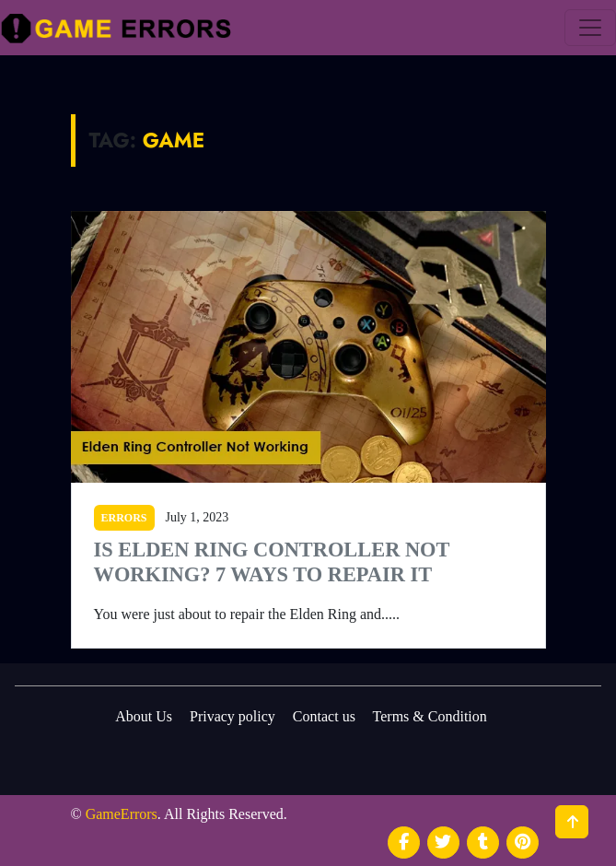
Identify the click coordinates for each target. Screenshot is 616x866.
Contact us (324, 716)
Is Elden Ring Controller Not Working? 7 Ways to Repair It (272, 562)
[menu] (590, 28)
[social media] (404, 843)
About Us (144, 716)
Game (174, 140)
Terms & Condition (430, 716)
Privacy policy (232, 716)
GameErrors (122, 814)
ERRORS (124, 518)
